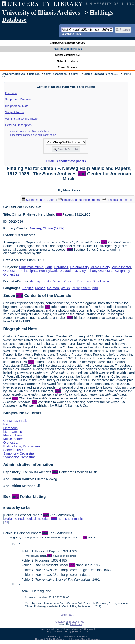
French (40, 288)
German (53, 288)
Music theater (121, 267)
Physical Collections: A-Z (67, 49)
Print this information (118, 200)
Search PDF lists (71, 34)
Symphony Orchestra (97, 271)
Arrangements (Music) (46, 281)
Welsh (65, 288)
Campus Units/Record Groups (67, 43)
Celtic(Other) (81, 288)
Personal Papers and (29, 131)
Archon (64, 637)
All (6, 522)
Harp (49, 267)
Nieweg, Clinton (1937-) (47, 228)
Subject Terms (15, 112)
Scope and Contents (19, 99)
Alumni (75, 74)
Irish (95, 288)
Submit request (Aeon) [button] (39, 200)
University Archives (13, 74)
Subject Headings (68, 61)
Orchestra (10, 271)
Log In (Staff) (67, 615)
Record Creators (68, 67)
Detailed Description (18, 125)
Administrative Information (22, 119)
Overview (11, 93)
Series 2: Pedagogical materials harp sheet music (43, 519)
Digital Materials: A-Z (68, 55)
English (28, 288)
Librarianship (79, 267)
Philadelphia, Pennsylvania (39, 271)
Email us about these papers (66, 161)
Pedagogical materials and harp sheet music (32, 135)
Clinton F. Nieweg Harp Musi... (101, 74)
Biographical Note (17, 106)
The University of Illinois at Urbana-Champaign (76, 639)
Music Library (100, 267)
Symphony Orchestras (19, 457)
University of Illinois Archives (41, 13)
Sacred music (70, 271)
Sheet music (101, 281)
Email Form (76, 624)
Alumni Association (55, 74)
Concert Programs (77, 281)
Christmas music (31, 267)
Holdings (34, 74)
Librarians (61, 267)
